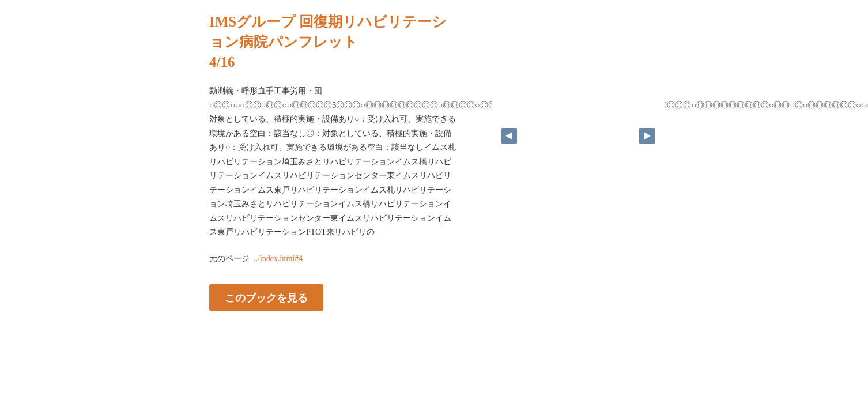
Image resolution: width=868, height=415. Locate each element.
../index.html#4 (278, 259)
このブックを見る (266, 297)
